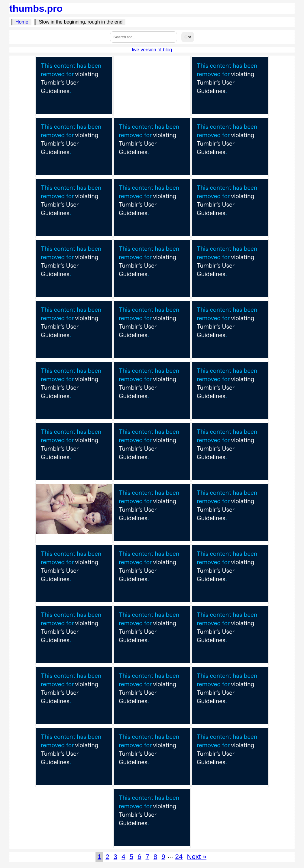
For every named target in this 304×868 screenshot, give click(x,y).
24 (179, 857)
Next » (197, 857)
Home (22, 22)
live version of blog (152, 50)
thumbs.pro (36, 8)
